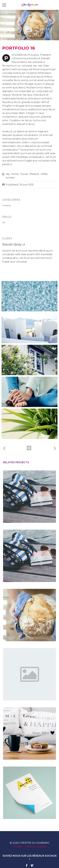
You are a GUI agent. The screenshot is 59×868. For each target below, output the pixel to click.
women (10, 178)
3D (4, 222)
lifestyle (34, 174)
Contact (18, 847)
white (44, 174)
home (15, 174)
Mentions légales (36, 847)
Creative (7, 205)
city (8, 174)
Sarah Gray (12, 244)
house (24, 174)
